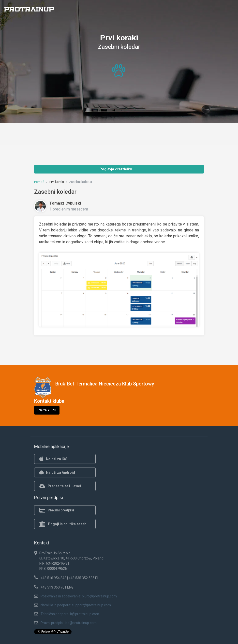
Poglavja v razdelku (119, 169)
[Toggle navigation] (231, 11)
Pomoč (39, 182)
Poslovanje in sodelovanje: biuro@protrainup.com (79, 596)
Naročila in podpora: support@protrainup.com (76, 605)
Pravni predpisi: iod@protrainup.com (69, 623)
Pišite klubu (47, 410)
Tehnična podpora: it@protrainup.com (70, 614)
